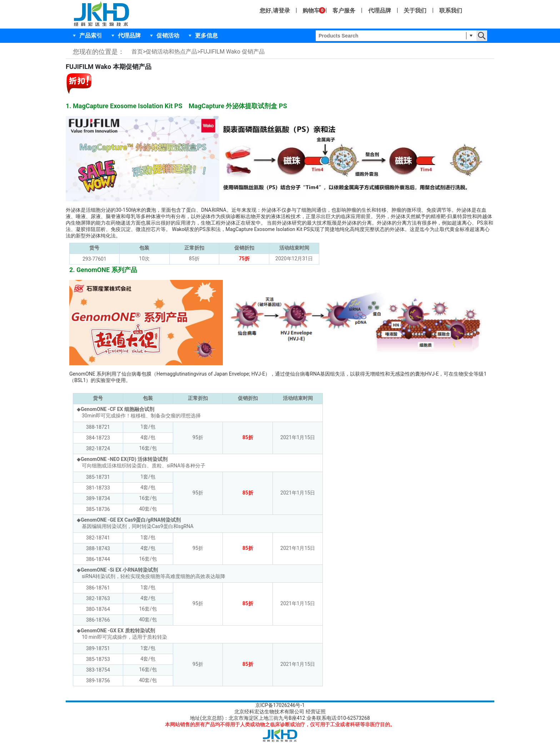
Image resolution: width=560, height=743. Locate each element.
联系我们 (451, 11)
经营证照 (316, 712)
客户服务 (344, 11)
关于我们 (415, 11)
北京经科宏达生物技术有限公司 (269, 712)
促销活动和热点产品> (173, 52)
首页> (139, 52)
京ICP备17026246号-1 (280, 705)
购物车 (311, 10)
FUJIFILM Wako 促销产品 (232, 52)
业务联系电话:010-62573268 (338, 718)
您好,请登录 (275, 11)
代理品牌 (380, 11)
